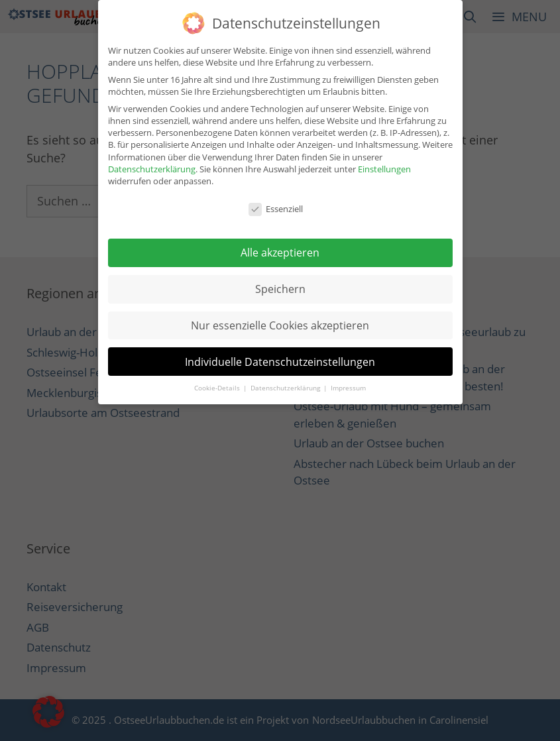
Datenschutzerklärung (152, 166)
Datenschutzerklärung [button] (286, 386)
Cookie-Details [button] (218, 386)
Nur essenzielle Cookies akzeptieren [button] (280, 323)
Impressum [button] (348, 386)
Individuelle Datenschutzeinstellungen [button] (280, 359)
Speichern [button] (280, 287)
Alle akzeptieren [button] (280, 251)
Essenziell (276, 207)
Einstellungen (384, 166)
